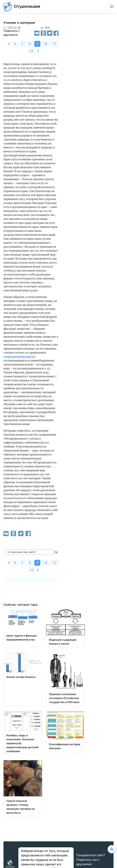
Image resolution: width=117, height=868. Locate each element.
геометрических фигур (19, 356)
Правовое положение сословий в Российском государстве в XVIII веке (64, 698)
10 (46, 44)
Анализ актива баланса (21, 677)
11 (54, 44)
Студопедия (21, 7)
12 (31, 51)
